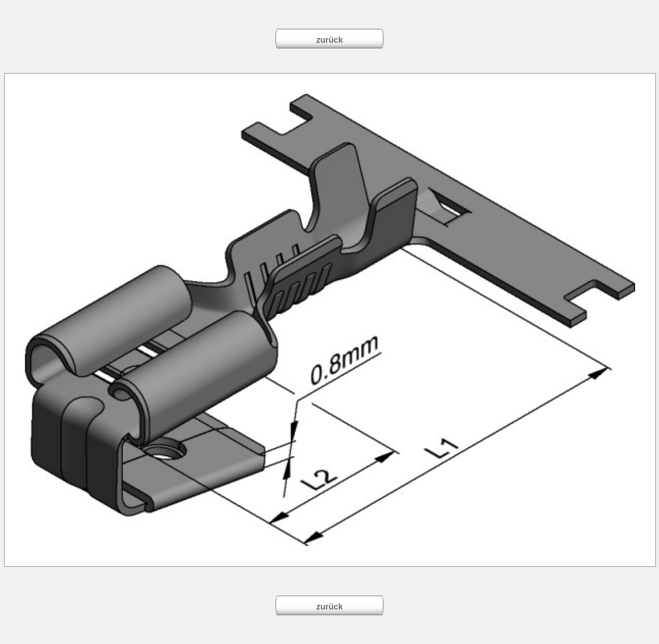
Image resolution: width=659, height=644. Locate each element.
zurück (329, 40)
